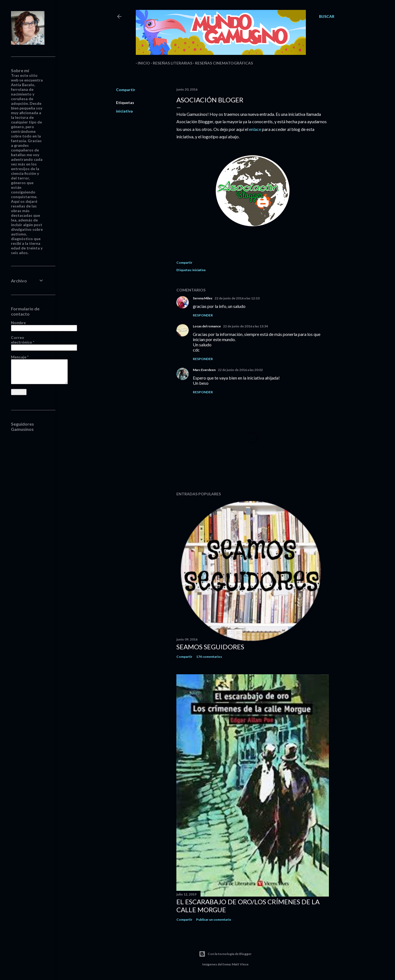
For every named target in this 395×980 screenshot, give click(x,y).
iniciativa (124, 111)
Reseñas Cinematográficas (222, 63)
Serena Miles (203, 298)
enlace (255, 129)
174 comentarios (209, 657)
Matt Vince (240, 964)
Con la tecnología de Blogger (225, 954)
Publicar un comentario (214, 919)
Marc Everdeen (204, 370)
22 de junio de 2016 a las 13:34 (246, 326)
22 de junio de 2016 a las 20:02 (240, 370)
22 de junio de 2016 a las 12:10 (237, 298)
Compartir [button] (126, 90)
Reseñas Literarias (171, 63)
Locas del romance (207, 326)
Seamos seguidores (210, 647)
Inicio (142, 63)
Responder (203, 315)
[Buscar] (327, 16)
